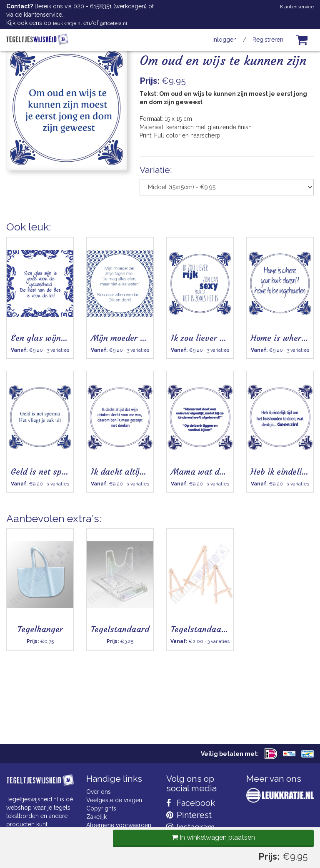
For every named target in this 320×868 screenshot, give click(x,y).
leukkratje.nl (67, 23)
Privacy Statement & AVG (120, 842)
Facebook (191, 803)
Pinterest (189, 815)
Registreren (268, 40)
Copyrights (101, 808)
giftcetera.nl (114, 23)
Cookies (97, 833)
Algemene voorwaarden (119, 825)
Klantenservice (297, 7)
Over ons (99, 792)
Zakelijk (96, 817)
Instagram (190, 827)
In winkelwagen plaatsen (211, 233)
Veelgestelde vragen (114, 800)
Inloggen (225, 40)
